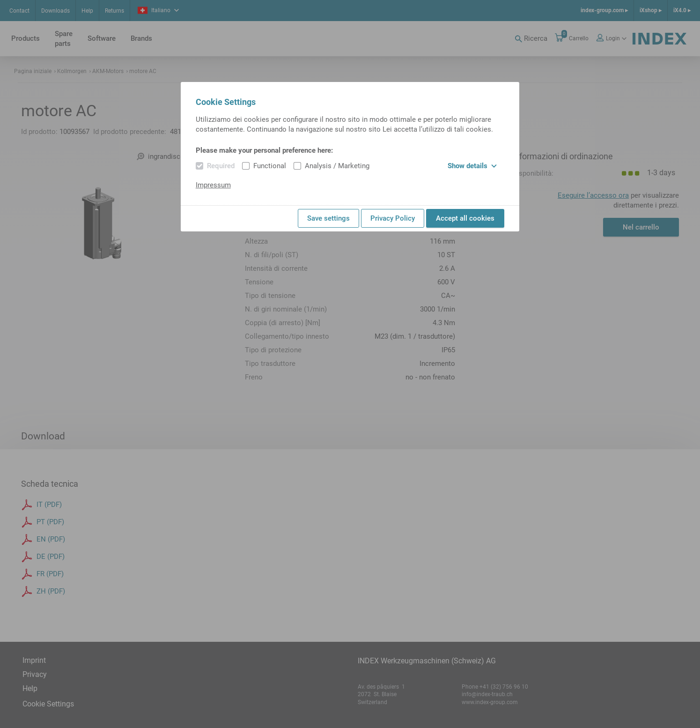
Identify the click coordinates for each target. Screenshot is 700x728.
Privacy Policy (393, 218)
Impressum (213, 185)
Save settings (328, 218)
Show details (472, 166)
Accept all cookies (465, 218)
